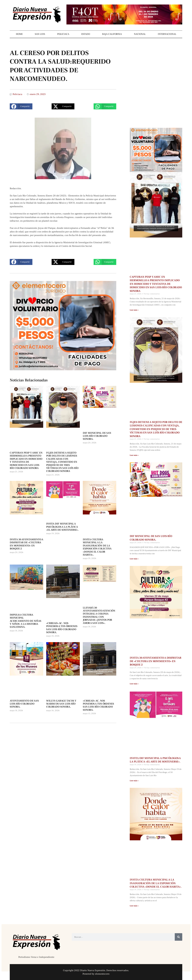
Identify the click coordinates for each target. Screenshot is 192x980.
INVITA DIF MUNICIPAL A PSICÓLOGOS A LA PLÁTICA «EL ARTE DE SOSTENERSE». (62, 527)
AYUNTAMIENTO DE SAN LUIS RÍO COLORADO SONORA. (24, 704)
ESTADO (86, 34)
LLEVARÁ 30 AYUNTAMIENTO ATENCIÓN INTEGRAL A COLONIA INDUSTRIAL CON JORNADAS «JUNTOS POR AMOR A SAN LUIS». (99, 615)
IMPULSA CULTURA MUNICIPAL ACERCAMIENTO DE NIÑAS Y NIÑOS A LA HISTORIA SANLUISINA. (25, 621)
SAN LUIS (40, 34)
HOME (19, 34)
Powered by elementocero (96, 974)
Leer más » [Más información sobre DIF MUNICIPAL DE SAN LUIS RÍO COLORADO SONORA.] (134, 559)
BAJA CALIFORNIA (112, 34)
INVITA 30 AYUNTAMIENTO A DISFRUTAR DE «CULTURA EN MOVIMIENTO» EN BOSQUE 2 (26, 544)
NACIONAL (140, 34)
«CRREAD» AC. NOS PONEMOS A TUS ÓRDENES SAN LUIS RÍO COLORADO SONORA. (62, 628)
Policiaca (17, 94)
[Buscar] (178, 937)
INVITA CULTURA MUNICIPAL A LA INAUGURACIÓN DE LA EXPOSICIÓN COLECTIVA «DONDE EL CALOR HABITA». (97, 547)
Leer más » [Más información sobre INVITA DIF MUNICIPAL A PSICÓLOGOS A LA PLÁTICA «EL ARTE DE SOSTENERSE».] (134, 781)
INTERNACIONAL (167, 34)
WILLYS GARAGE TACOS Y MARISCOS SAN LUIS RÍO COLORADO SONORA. (61, 704)
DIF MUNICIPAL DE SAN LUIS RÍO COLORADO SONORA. (97, 436)
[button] (21, 106)
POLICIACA (63, 34)
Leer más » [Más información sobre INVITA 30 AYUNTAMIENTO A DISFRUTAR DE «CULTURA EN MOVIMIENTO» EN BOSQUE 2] (134, 684)
